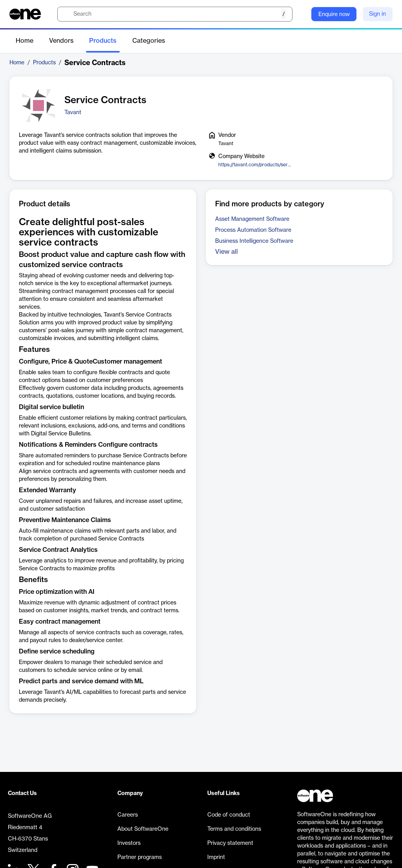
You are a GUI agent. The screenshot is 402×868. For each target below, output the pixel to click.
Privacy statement (230, 843)
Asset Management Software (252, 219)
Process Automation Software (253, 230)
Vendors (61, 41)
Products (103, 41)
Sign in (377, 14)
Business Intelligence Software (254, 241)
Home (25, 41)
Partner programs (140, 857)
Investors (129, 843)
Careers (128, 815)
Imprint (216, 857)
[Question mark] (300, 14)
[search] (175, 14)
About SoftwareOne (143, 829)
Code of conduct (229, 815)
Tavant (73, 113)
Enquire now (334, 15)
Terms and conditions (234, 829)
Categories (149, 41)
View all (227, 252)
